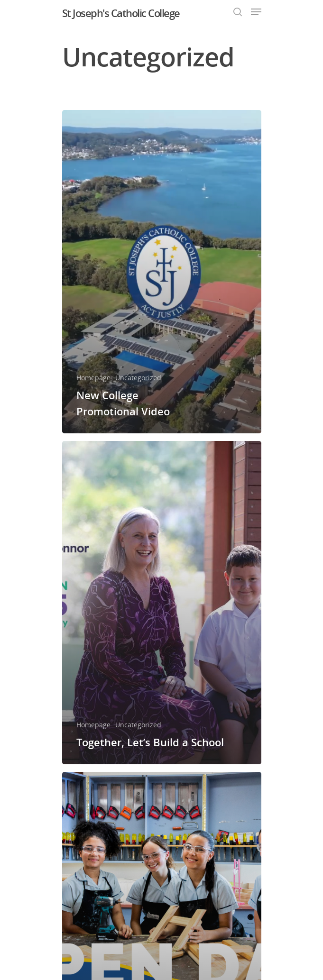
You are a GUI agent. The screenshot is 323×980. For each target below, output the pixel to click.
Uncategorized (138, 378)
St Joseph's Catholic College (121, 13)
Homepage (93, 378)
